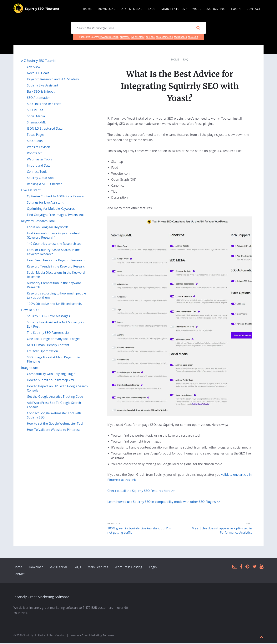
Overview (34, 67)
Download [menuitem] (107, 9)
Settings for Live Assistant (45, 203)
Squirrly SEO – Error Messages (48, 317)
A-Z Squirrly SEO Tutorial (39, 61)
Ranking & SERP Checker (44, 184)
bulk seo (150, 37)
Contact (19, 575)
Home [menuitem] (87, 9)
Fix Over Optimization (42, 352)
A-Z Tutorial (58, 568)
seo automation (164, 37)
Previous (114, 524)
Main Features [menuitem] (173, 9)
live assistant (138, 37)
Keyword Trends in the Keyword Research (57, 267)
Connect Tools (37, 172)
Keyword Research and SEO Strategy (53, 80)
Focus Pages (36, 135)
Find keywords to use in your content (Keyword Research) (53, 236)
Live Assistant (31, 191)
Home (175, 60)
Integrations (30, 368)
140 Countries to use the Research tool (55, 244)
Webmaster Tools (39, 160)
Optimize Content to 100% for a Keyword (56, 197)
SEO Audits (35, 141)
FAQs (77, 568)
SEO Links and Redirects (44, 104)
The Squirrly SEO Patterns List (48, 333)
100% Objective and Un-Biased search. (54, 304)
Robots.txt (34, 154)
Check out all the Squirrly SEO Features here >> (141, 491)
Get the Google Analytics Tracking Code (55, 397)
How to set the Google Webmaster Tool (55, 424)
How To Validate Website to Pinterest (53, 430)
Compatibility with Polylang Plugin (51, 374)
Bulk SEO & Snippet (41, 92)
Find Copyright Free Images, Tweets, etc (55, 215)
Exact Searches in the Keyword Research (56, 261)
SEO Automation (39, 98)
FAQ (186, 60)
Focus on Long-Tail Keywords (48, 228)
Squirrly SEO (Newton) (42, 9)
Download (36, 568)
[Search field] (138, 29)
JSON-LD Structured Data (45, 129)
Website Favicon (38, 148)
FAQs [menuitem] (152, 9)
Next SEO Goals (38, 74)
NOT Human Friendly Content (48, 345)
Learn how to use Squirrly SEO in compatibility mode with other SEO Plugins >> (164, 502)
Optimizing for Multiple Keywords (51, 209)
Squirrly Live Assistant (43, 86)
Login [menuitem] (236, 9)
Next (249, 524)
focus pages (180, 37)
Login (153, 568)
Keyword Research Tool (38, 221)
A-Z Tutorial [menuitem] (132, 9)
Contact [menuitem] (254, 9)
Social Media (36, 117)
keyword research (109, 37)
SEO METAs (35, 111)
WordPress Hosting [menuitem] (209, 9)
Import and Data (39, 166)
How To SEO (30, 310)
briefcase (125, 37)
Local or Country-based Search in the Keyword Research (53, 252)
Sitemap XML (36, 123)
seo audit (193, 37)
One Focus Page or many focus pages (54, 339)
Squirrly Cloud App (40, 178)
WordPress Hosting (129, 568)
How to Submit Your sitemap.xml (50, 381)
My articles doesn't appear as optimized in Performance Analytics (222, 531)
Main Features (98, 568)
